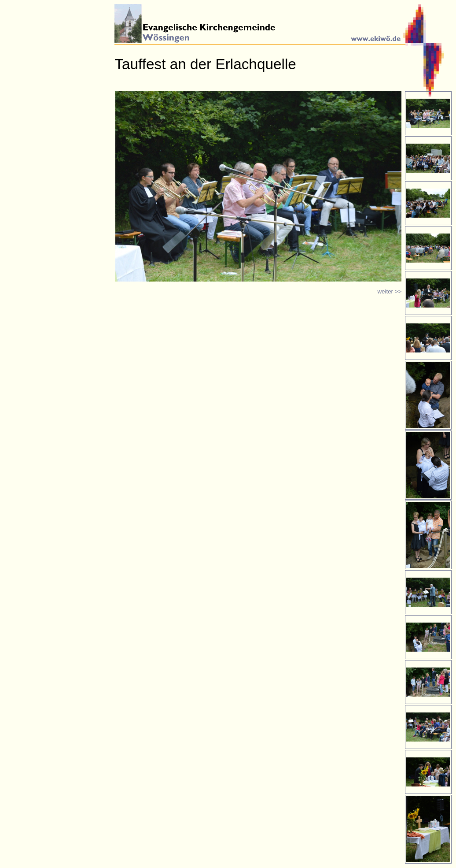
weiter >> (389, 291)
